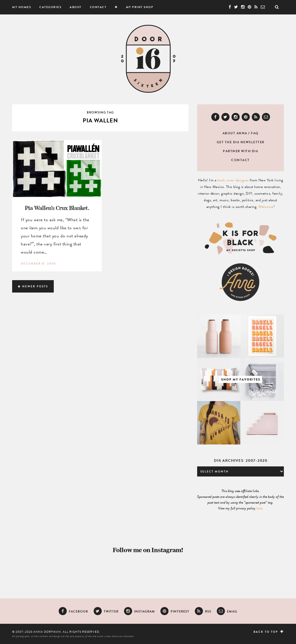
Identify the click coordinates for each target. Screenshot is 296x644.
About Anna (235, 133)
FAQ (255, 133)
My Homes (22, 7)
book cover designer (233, 180)
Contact (98, 7)
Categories (50, 7)
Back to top (269, 632)
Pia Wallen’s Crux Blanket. (57, 208)
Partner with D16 (240, 151)
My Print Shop (140, 7)
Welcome (266, 207)
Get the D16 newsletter (241, 142)
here (259, 508)
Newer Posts (33, 286)
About (76, 7)
